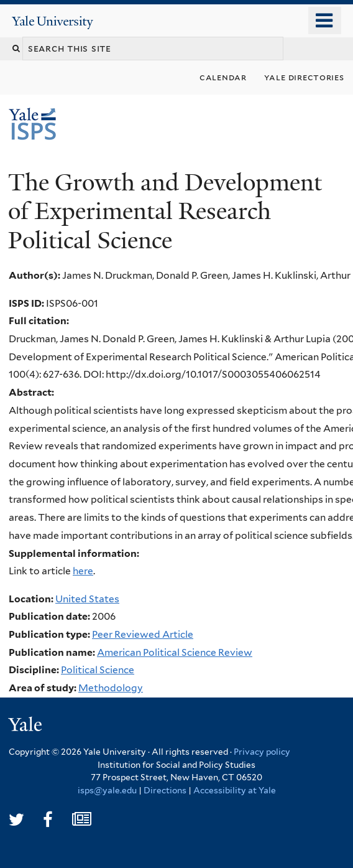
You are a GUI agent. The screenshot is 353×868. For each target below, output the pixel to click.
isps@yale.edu (107, 790)
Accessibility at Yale (235, 790)
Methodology (111, 688)
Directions (165, 790)
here (83, 571)
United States (87, 599)
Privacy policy (262, 752)
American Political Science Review (175, 652)
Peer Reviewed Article (143, 634)
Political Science (98, 670)
